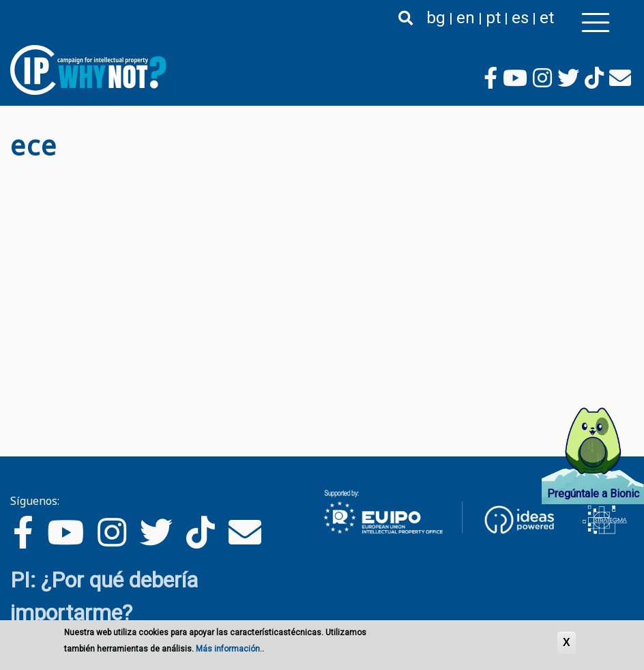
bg (436, 18)
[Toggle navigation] (596, 23)
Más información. (229, 649)
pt (493, 18)
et (547, 18)
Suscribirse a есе (16, 173)
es (520, 18)
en (466, 18)
